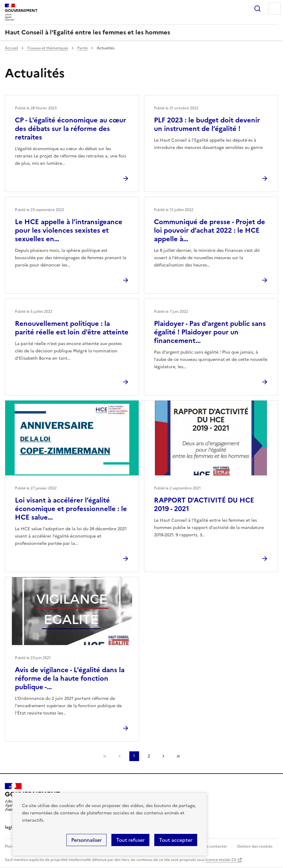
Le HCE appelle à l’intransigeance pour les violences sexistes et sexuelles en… (69, 230)
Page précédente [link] (120, 756)
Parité (82, 48)
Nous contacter (213, 846)
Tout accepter (176, 840)
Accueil (11, 48)
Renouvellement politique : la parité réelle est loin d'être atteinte (72, 328)
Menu (274, 9)
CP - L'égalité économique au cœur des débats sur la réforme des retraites (70, 129)
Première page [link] (105, 756)
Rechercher (257, 9)
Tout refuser (130, 840)
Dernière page (178, 756)
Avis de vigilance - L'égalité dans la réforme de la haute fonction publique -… (70, 678)
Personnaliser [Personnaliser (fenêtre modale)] (86, 840)
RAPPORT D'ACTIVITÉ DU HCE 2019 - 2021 (204, 505)
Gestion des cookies (255, 846)
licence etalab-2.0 (221, 860)
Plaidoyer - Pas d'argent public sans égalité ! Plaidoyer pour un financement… (210, 332)
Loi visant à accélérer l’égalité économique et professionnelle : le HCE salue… (71, 509)
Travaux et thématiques (48, 48)
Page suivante (163, 756)
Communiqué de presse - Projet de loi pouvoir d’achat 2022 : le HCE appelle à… (210, 230)
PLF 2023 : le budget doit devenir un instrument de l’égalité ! (207, 124)
